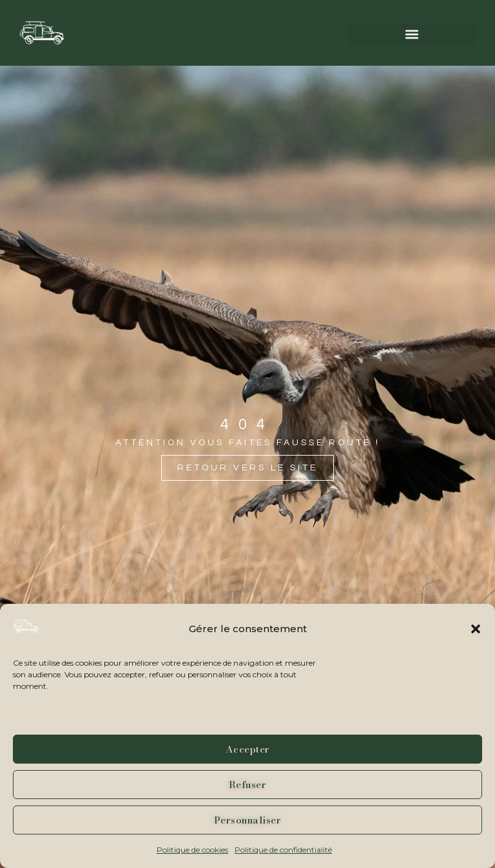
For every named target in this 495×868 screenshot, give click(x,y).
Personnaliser (248, 820)
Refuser (248, 785)
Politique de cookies (192, 850)
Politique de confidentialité (283, 850)
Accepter (248, 749)
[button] (476, 629)
